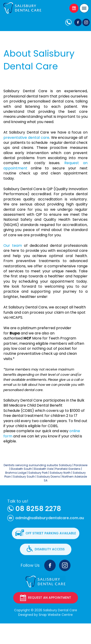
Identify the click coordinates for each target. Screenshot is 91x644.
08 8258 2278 (69, 22)
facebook (77, 22)
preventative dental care (26, 138)
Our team (13, 246)
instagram (65, 568)
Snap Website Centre (56, 617)
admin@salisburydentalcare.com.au (50, 522)
